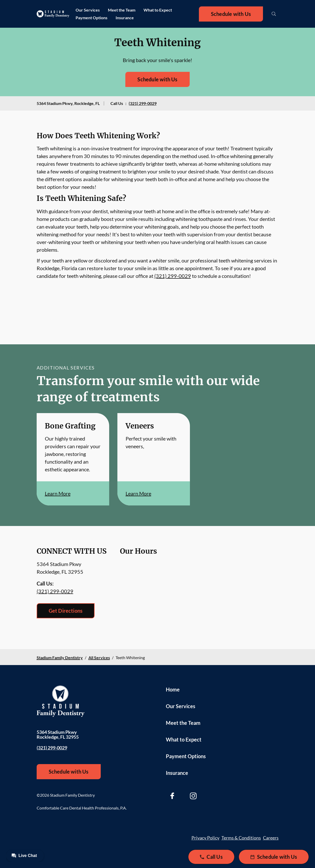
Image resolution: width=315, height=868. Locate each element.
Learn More (58, 493)
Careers (271, 838)
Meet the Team (122, 10)
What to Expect (158, 10)
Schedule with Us (231, 14)
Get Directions (66, 611)
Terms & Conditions (241, 838)
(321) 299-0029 (143, 103)
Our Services (88, 10)
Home (173, 689)
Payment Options (92, 18)
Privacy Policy (205, 838)
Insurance (125, 18)
